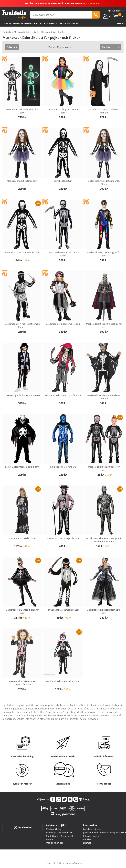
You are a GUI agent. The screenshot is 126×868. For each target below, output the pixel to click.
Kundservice (23, 827)
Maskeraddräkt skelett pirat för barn (63, 395)
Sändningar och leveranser (59, 833)
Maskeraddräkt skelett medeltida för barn (104, 325)
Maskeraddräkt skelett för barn (22, 181)
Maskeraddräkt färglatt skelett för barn (63, 111)
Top (119, 23)
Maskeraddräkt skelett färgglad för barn (104, 254)
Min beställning (54, 829)
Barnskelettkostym (63, 181)
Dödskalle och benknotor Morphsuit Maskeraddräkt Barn (104, 540)
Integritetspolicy (91, 836)
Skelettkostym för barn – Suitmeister (22, 395)
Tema (5, 23)
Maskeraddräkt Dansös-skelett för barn (22, 611)
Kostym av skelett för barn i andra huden (63, 254)
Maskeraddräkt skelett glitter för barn (104, 468)
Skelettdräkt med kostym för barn (63, 538)
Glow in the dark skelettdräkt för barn (22, 111)
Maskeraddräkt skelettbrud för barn (63, 324)
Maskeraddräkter (24, 23)
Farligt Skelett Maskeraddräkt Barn (22, 467)
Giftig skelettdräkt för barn (63, 467)
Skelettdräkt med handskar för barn (22, 252)
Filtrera (11, 47)
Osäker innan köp (55, 843)
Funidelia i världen (92, 829)
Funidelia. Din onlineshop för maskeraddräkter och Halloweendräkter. (14, 15)
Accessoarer (47, 23)
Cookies (87, 839)
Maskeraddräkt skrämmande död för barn (104, 111)
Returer (50, 839)
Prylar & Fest (68, 23)
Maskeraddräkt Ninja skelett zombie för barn (22, 325)
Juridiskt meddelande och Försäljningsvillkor (105, 833)
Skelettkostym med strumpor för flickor (104, 182)
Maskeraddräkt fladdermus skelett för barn (104, 397)
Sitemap (87, 843)
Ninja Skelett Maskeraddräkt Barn (63, 610)
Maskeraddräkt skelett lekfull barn (63, 681)
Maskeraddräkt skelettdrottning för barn (104, 611)
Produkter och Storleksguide (60, 836)
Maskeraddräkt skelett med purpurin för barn (22, 683)
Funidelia (7, 32)
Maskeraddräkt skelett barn (22, 538)
